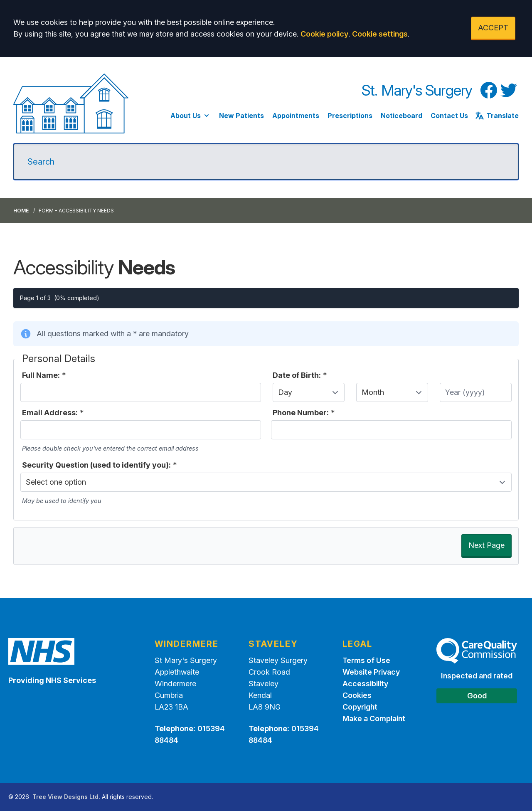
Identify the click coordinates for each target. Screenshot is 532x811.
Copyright (360, 707)
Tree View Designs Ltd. (66, 797)
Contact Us (449, 116)
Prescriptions (350, 116)
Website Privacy (371, 672)
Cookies (357, 695)
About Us (191, 116)
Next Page (486, 545)
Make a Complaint (374, 719)
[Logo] (71, 104)
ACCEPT (493, 28)
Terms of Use (366, 660)
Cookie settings (380, 34)
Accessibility (365, 684)
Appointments (296, 116)
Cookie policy (324, 34)
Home (21, 211)
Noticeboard (401, 116)
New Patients (241, 116)
